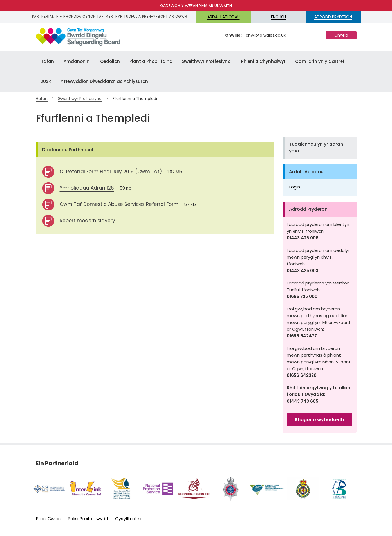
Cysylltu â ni (128, 519)
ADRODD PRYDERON (333, 17)
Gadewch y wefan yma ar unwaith (196, 6)
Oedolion (110, 61)
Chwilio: (233, 35)
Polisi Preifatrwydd (88, 519)
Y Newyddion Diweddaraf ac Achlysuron (104, 81)
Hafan (47, 61)
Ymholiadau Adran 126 (87, 188)
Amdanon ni (77, 61)
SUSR (46, 81)
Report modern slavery (87, 221)
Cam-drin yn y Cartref (320, 61)
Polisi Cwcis (48, 519)
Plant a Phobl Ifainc (151, 61)
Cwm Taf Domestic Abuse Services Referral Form (119, 204)
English (278, 17)
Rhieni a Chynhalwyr (263, 61)
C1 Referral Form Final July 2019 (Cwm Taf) (111, 172)
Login (295, 187)
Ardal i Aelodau (224, 17)
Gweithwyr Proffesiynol (207, 61)
